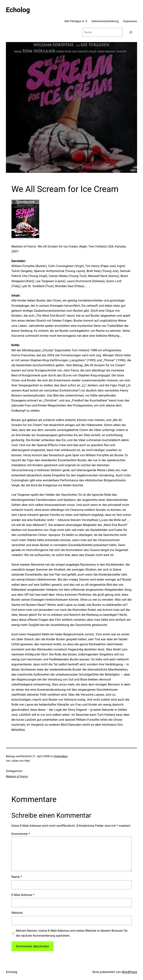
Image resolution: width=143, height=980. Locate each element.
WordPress (129, 972)
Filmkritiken (61, 756)
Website (17, 913)
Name (17, 877)
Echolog (18, 10)
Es (84, 385)
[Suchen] (131, 32)
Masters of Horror (17, 776)
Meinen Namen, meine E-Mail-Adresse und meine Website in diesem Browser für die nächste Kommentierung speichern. (72, 933)
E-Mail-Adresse (23, 895)
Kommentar (21, 834)
